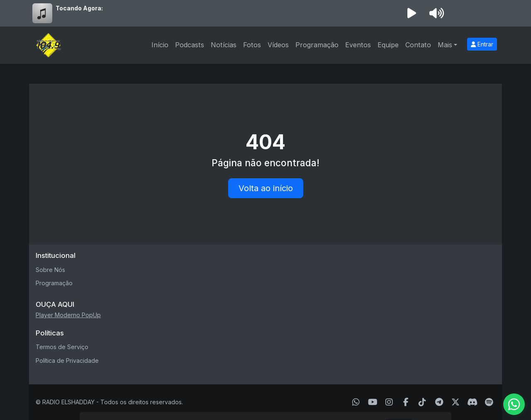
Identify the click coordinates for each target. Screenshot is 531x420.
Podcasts (190, 45)
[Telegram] (439, 402)
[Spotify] (489, 402)
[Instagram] (389, 402)
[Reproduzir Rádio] (412, 13)
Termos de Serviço (62, 347)
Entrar (482, 44)
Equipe (388, 45)
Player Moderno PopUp (68, 315)
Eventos (358, 45)
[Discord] (472, 402)
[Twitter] (455, 402)
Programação (317, 45)
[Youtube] (373, 402)
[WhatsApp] (356, 402)
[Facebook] (406, 402)
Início (160, 45)
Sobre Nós (50, 270)
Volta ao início (266, 188)
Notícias (224, 45)
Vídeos (278, 45)
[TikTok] (422, 402)
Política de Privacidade (67, 361)
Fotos (252, 45)
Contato (418, 45)
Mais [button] (445, 45)
